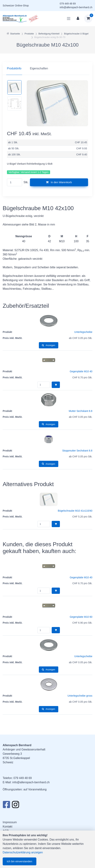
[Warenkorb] (88, 19)
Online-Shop (22, 6)
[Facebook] (6, 806)
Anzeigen (48, 345)
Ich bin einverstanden (20, 861)
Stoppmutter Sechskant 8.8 (77, 451)
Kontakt (7, 827)
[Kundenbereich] (78, 19)
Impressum (10, 822)
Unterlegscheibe (83, 332)
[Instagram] (16, 806)
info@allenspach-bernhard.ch (76, 7)
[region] (47, 68)
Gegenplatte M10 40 (81, 371)
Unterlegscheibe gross (80, 696)
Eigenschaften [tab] (39, 68)
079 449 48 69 (68, 4)
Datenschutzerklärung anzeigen (23, 852)
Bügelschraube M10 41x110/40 (75, 511)
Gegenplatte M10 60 (81, 617)
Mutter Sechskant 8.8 (81, 411)
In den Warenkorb (59, 182)
